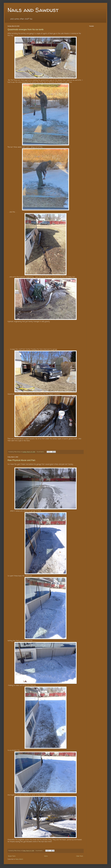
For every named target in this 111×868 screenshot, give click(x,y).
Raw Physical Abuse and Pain (21, 460)
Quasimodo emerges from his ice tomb (26, 29)
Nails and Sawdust (33, 10)
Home (46, 856)
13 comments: (41, 452)
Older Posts (80, 856)
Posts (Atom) (19, 859)
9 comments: (39, 851)
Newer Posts (12, 856)
